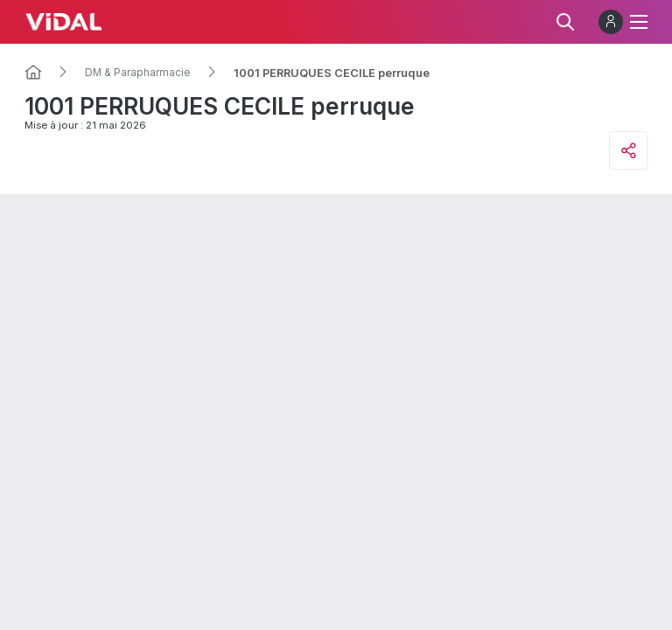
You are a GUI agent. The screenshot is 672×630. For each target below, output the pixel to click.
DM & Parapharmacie (138, 73)
